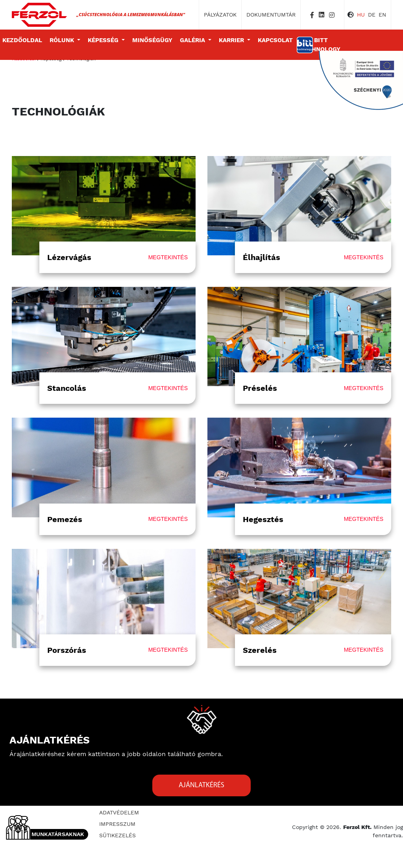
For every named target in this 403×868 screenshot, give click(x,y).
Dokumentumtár (271, 15)
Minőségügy (152, 40)
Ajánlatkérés (201, 785)
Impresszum (117, 824)
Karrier (232, 40)
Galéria (193, 40)
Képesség (104, 40)
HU (361, 15)
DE (372, 15)
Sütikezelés (117, 835)
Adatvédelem (119, 812)
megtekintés (168, 257)
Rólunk (63, 40)
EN (382, 15)
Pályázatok (220, 15)
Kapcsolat (275, 40)
